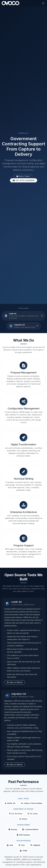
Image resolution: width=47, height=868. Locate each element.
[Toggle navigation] (43, 3)
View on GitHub (15, 682)
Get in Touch (23, 176)
